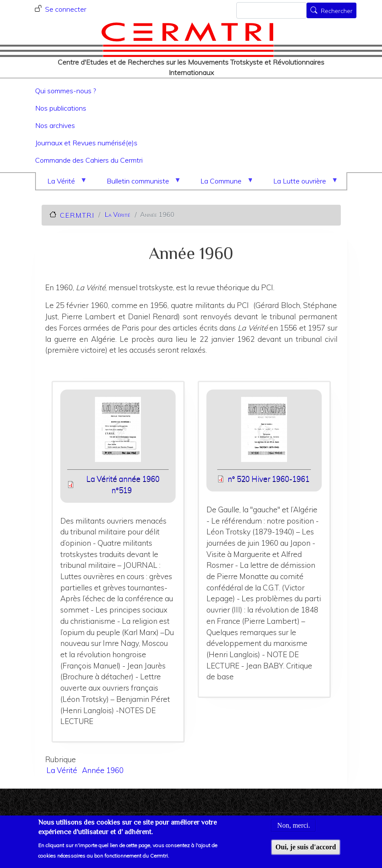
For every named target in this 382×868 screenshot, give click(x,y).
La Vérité (63, 183)
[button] (118, 432)
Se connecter (66, 9)
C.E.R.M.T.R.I (77, 215)
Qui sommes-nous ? (65, 91)
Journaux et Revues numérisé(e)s (86, 143)
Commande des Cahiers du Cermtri (89, 160)
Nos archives (55, 125)
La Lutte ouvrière (301, 183)
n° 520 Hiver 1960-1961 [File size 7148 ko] (269, 479)
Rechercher (337, 11)
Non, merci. (294, 831)
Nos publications (61, 108)
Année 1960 (103, 770)
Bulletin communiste (140, 183)
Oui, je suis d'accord (306, 852)
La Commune (223, 183)
